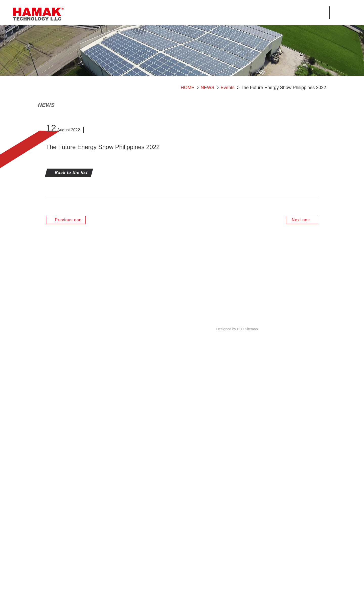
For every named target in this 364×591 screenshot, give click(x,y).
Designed (224, 584)
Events (228, 113)
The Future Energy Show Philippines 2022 (283, 113)
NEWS (208, 113)
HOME (188, 113)
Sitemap (251, 583)
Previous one (67, 453)
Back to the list (71, 406)
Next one (301, 453)
